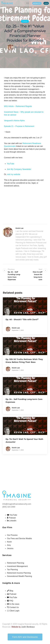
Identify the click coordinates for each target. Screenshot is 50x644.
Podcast (25, 21)
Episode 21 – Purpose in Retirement (19, 126)
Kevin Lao (19, 47)
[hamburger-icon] (28, 3)
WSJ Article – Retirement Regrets (18, 106)
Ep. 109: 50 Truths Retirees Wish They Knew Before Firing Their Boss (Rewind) (24, 362)
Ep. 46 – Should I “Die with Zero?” (22, 320)
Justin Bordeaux (28, 627)
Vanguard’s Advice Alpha (14, 121)
